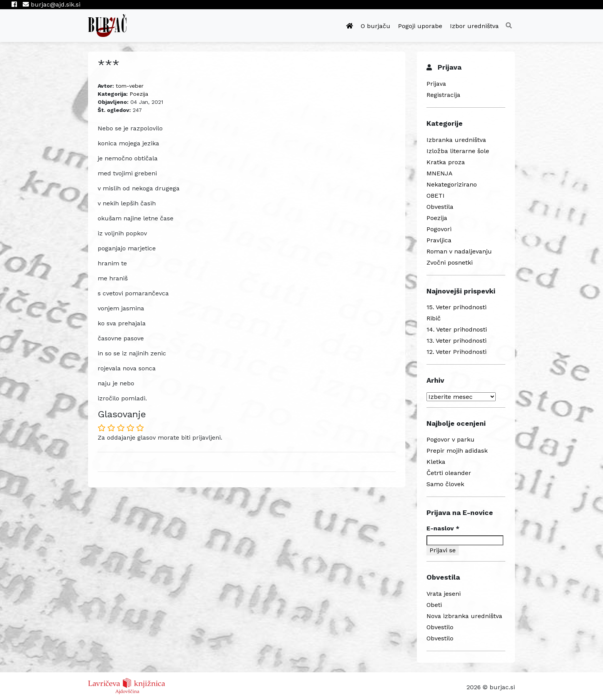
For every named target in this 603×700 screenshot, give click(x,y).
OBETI (436, 196)
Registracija (443, 95)
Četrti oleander (449, 473)
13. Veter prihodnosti (456, 341)
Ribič (434, 318)
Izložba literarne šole (458, 151)
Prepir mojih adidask (457, 451)
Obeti (434, 605)
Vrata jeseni (444, 594)
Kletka (436, 462)
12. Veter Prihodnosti (456, 352)
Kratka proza (446, 162)
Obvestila (440, 207)
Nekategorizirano (452, 184)
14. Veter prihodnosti (457, 329)
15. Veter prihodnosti (456, 307)
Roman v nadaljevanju (459, 251)
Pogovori (439, 229)
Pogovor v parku (451, 439)
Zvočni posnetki (450, 262)
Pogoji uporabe (420, 26)
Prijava (436, 84)
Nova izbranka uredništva (464, 616)
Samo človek (445, 484)
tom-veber (130, 86)
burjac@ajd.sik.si (52, 4)
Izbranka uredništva (456, 140)
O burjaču (376, 26)
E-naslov (443, 528)
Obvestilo (440, 627)
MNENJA (440, 173)
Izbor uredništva (474, 26)
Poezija (139, 94)
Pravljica (439, 240)
